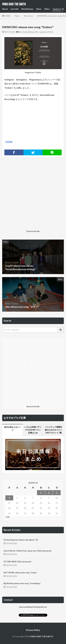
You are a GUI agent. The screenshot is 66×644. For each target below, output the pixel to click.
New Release (27, 9)
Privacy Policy (33, 630)
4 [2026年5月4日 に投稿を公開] (9, 498)
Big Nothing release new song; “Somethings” (22, 583)
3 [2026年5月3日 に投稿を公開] (57, 493)
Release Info (33, 32)
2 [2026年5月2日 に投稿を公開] (49, 493)
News (39, 9)
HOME (8, 16)
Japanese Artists (46, 32)
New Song (28, 16)
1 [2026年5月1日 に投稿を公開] (41, 493)
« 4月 (7, 517)
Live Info (15, 9)
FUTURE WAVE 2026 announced (17, 562)
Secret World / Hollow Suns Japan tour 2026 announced (27, 551)
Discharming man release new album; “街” (21, 540)
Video (47, 9)
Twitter (9, 142)
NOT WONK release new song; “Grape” (20, 573)
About (5, 9)
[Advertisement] (33, 196)
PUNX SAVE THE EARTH (14, 4)
